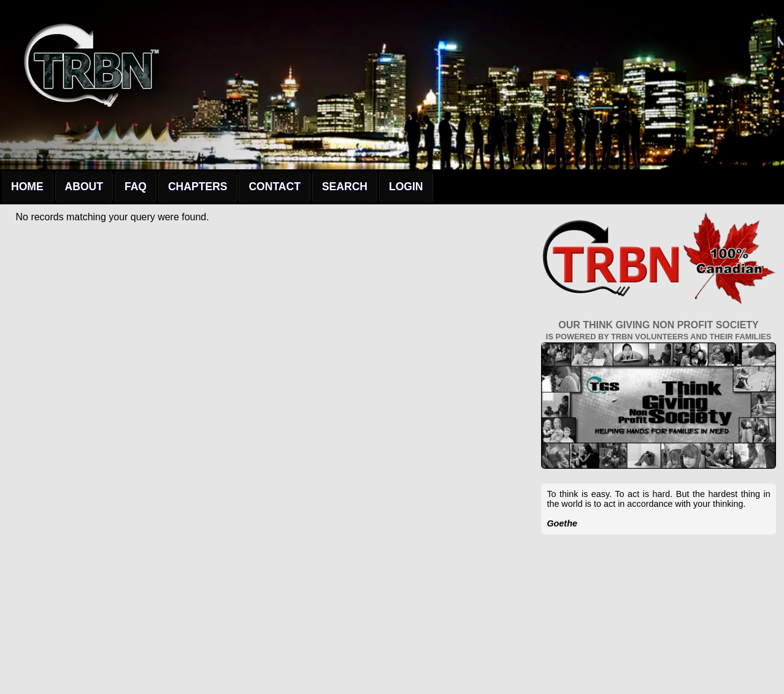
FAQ (136, 187)
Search (345, 187)
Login (406, 187)
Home (27, 187)
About (84, 187)
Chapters (198, 187)
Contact (275, 187)
